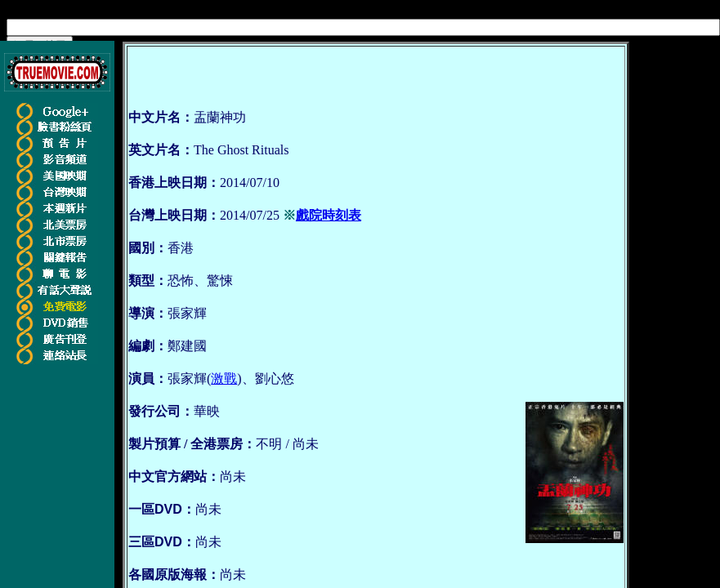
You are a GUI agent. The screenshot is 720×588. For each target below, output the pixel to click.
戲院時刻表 (329, 215)
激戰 (224, 379)
